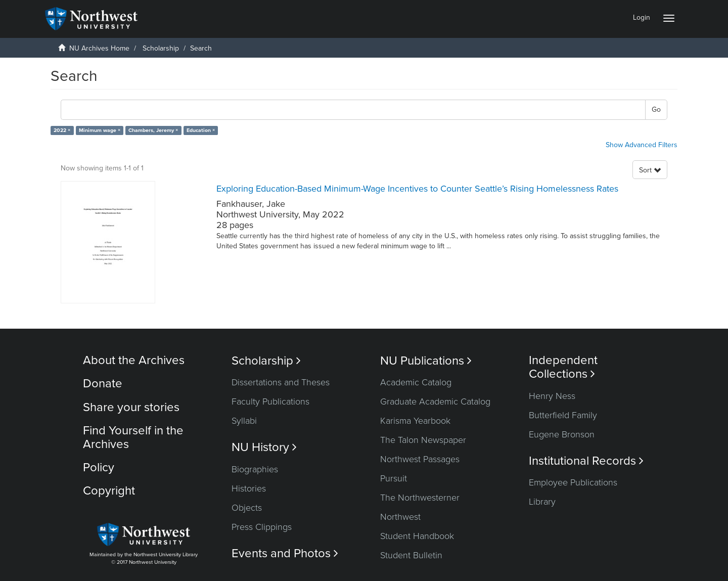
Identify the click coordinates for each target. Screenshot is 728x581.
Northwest (400, 517)
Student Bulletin (411, 555)
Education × (201, 130)
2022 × (62, 130)
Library (542, 502)
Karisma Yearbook (415, 421)
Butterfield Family (563, 415)
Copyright (109, 491)
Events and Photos (285, 553)
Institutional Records (586, 461)
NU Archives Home (99, 48)
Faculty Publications (270, 401)
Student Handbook (417, 536)
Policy (99, 467)
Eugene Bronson (562, 434)
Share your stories (131, 407)
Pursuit (394, 478)
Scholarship (161, 48)
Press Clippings (262, 527)
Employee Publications (573, 482)
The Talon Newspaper (423, 440)
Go (656, 109)
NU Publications (426, 361)
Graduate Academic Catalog (435, 401)
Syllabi (244, 421)
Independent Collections (563, 367)
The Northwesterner (420, 498)
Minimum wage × (100, 130)
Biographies (255, 469)
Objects (247, 508)
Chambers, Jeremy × (153, 130)
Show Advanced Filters (642, 145)
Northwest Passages (420, 459)
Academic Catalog (416, 382)
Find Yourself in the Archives (133, 437)
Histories (249, 488)
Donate (103, 384)
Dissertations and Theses (281, 382)
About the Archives (134, 360)
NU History (264, 447)
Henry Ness (552, 396)
